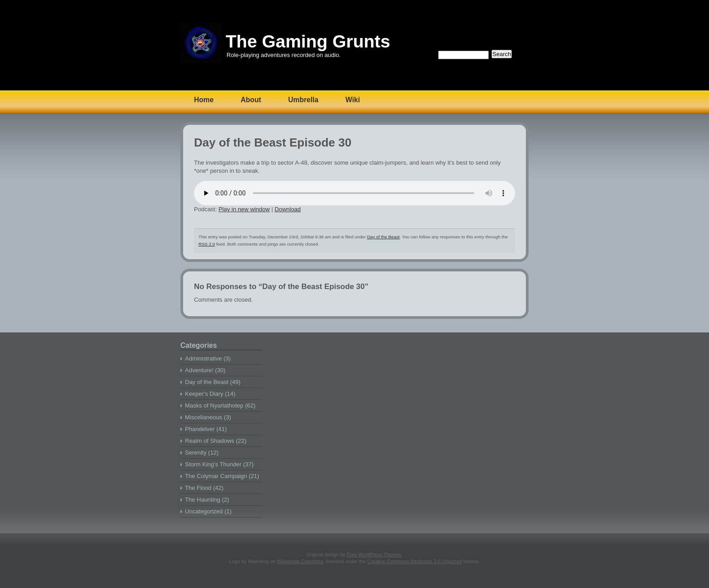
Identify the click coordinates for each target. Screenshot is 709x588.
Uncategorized (204, 511)
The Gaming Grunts (308, 41)
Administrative (203, 358)
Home (204, 100)
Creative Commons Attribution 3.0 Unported (414, 561)
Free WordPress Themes (374, 555)
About (251, 100)
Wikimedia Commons (300, 561)
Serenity (196, 453)
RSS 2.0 (207, 244)
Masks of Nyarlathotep (214, 405)
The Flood (198, 488)
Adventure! (199, 370)
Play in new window (244, 209)
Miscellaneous (203, 417)
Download (288, 209)
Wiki (353, 100)
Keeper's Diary (204, 394)
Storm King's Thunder (213, 464)
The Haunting (203, 500)
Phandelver (200, 429)
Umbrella (303, 100)
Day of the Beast (383, 237)
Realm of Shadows (210, 441)
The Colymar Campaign (216, 476)
